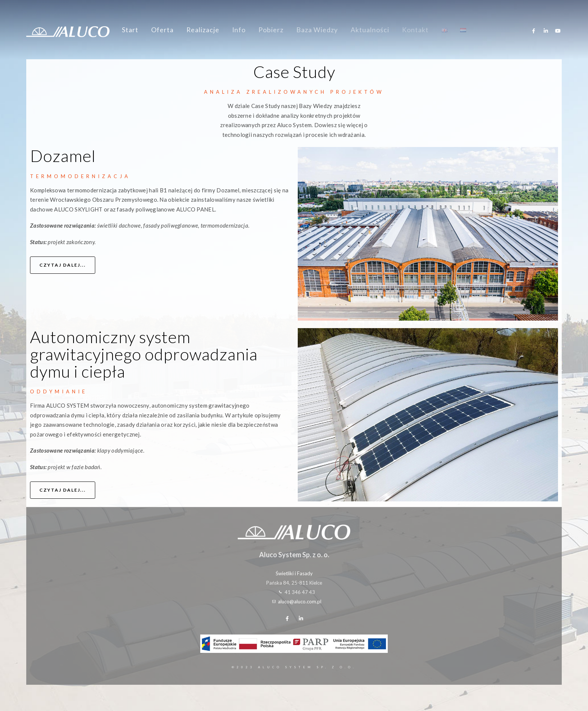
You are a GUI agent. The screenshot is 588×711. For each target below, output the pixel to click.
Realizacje (203, 30)
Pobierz (271, 30)
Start (130, 30)
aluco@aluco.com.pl (300, 601)
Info (239, 30)
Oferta (162, 30)
